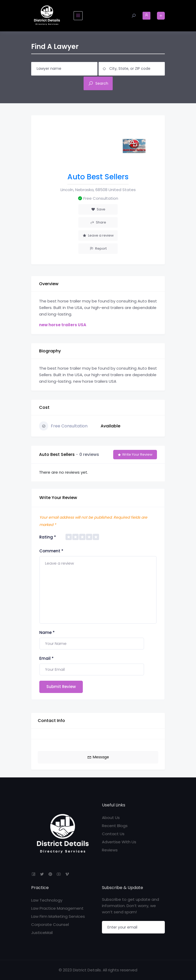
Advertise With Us (119, 842)
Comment (51, 551)
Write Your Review (135, 454)
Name (47, 632)
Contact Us (113, 834)
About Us (111, 818)
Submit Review (61, 687)
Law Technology (47, 900)
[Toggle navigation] (78, 16)
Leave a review (98, 235)
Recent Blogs (115, 826)
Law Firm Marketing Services (58, 916)
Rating (48, 537)
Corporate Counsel (50, 924)
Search (98, 83)
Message (98, 757)
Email (47, 658)
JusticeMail (42, 933)
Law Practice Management (57, 908)
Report (98, 248)
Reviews (110, 850)
